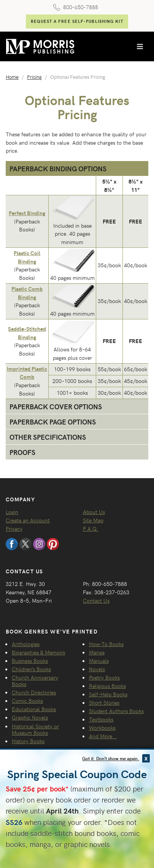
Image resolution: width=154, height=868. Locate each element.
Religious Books (107, 686)
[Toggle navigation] (140, 46)
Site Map (93, 520)
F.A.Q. (90, 528)
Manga (97, 652)
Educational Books (34, 709)
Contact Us (96, 600)
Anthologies (26, 644)
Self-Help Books (108, 694)
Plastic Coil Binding (27, 257)
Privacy (14, 528)
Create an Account (28, 520)
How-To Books (106, 644)
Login (12, 512)
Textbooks (101, 719)
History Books (28, 741)
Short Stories (104, 702)
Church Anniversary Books (35, 681)
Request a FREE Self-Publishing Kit (77, 21)
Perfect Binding (27, 213)
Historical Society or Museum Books (35, 729)
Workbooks (102, 728)
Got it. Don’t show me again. (111, 758)
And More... (103, 736)
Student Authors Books (116, 711)
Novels (97, 669)
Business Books (30, 661)
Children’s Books (31, 669)
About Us (94, 512)
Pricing (34, 77)
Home (12, 77)
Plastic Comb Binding (27, 293)
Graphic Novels (30, 717)
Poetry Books (104, 677)
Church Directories (34, 692)
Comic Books (27, 700)
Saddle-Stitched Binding (27, 333)
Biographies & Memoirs (38, 652)
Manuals (99, 661)
